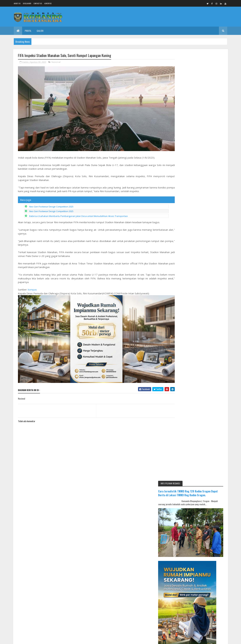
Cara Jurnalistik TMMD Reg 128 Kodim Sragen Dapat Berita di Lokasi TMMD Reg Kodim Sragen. (199, 68)
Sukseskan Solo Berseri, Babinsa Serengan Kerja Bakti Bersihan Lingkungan (206, 260)
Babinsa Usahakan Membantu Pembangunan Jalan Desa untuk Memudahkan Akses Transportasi (78, 213)
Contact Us (38, 3)
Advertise (48, 3)
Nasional (56, 62)
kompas (32, 287)
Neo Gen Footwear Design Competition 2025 (51, 203)
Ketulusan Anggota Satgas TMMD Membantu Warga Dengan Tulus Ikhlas (207, 275)
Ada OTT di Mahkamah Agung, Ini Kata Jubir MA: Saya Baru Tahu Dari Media (206, 310)
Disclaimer (27, 3)
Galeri (40, 31)
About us (17, 3)
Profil (28, 31)
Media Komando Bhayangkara (48, 474)
